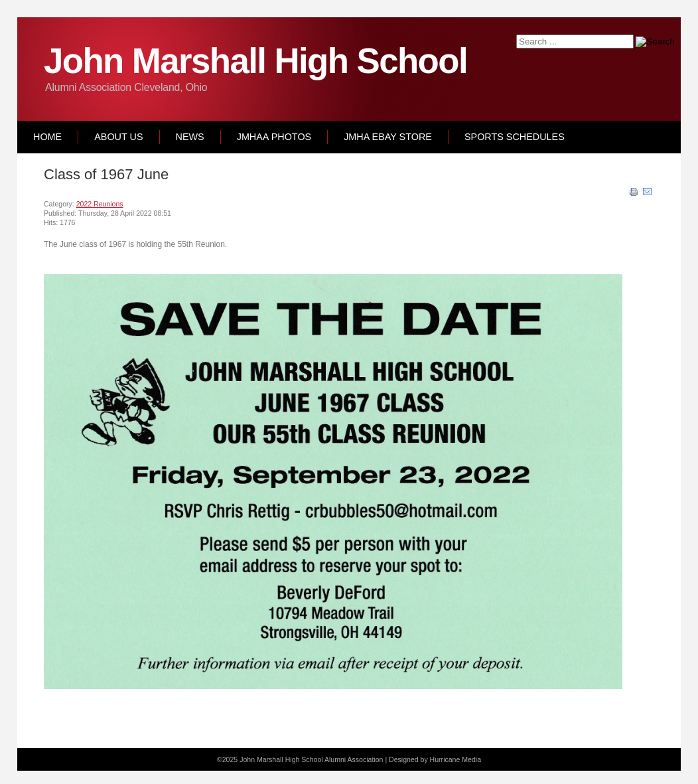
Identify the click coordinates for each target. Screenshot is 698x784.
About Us (118, 137)
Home (47, 137)
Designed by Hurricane (425, 759)
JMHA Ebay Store (388, 137)
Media (471, 759)
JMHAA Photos (274, 137)
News (190, 137)
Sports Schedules (515, 137)
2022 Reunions (100, 204)
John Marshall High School (255, 61)
